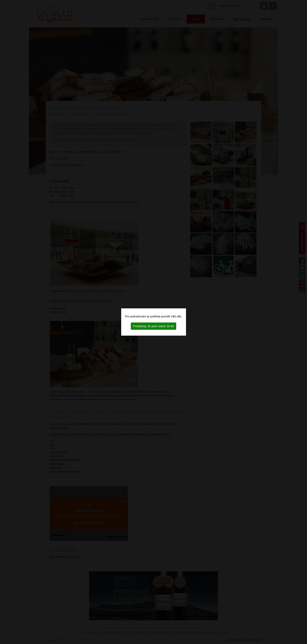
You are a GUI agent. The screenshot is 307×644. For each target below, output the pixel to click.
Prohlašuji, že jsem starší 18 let (153, 326)
